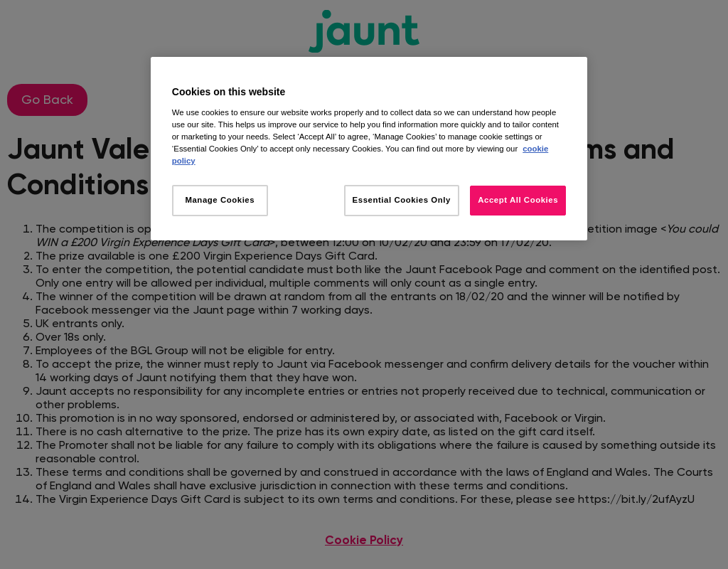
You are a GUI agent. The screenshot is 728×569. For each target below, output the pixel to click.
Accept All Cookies (518, 200)
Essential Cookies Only (402, 200)
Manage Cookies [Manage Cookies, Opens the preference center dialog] (220, 200)
